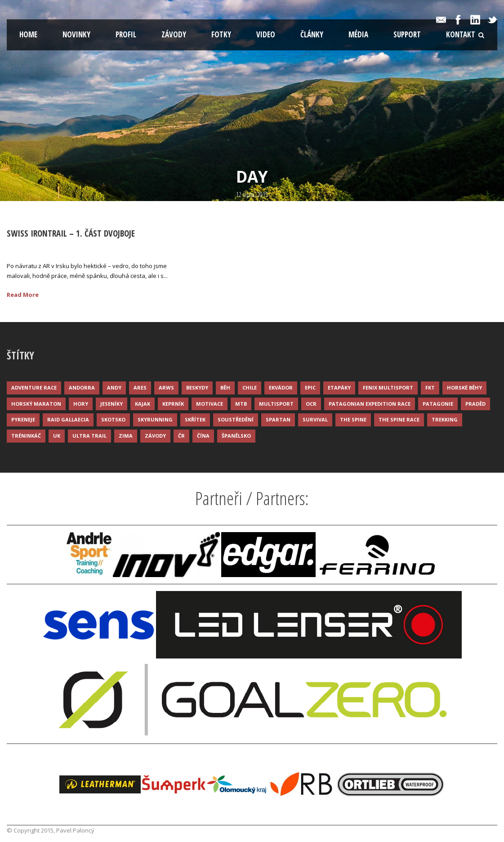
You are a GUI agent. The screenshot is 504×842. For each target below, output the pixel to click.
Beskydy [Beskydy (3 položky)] (197, 387)
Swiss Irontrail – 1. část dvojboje (71, 233)
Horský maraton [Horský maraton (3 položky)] (36, 404)
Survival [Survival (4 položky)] (315, 419)
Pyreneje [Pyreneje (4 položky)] (23, 419)
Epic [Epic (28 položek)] (310, 387)
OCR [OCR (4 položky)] (311, 404)
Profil (126, 34)
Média (358, 34)
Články (312, 34)
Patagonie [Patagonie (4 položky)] (438, 404)
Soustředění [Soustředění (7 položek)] (236, 419)
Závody (174, 34)
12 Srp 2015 (33, 248)
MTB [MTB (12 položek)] (241, 404)
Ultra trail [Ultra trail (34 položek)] (89, 436)
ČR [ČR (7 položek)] (181, 436)
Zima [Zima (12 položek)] (126, 436)
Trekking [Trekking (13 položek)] (445, 419)
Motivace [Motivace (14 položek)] (210, 404)
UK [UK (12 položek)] (57, 436)
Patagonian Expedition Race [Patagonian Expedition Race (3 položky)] (370, 404)
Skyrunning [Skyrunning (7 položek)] (155, 419)
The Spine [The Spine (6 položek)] (353, 419)
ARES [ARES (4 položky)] (140, 387)
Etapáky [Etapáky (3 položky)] (339, 387)
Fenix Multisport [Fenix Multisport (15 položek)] (388, 387)
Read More (23, 295)
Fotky (221, 34)
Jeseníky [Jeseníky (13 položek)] (112, 404)
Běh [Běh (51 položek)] (225, 387)
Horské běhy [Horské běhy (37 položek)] (464, 387)
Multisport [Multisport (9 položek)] (276, 404)
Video (266, 34)
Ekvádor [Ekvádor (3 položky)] (281, 387)
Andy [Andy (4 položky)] (114, 387)
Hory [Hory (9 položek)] (81, 404)
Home (28, 34)
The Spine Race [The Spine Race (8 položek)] (399, 419)
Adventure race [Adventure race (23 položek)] (34, 387)
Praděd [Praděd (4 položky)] (475, 404)
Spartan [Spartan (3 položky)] (278, 419)
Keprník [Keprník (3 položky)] (173, 404)
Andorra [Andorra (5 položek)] (82, 387)
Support (407, 34)
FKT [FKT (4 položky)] (430, 387)
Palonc (75, 248)
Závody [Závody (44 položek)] (155, 436)
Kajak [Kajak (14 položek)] (143, 404)
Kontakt (461, 34)
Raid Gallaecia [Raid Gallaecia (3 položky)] (68, 419)
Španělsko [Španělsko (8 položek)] (236, 436)
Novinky (76, 34)
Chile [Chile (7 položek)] (250, 387)
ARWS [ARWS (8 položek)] (166, 387)
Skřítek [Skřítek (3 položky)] (195, 419)
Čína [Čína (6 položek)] (203, 436)
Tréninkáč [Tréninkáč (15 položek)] (26, 436)
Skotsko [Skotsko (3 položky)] (113, 419)
